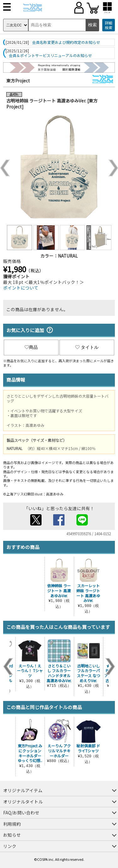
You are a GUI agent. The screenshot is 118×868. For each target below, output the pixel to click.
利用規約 (12, 824)
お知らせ (12, 835)
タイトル (87, 347)
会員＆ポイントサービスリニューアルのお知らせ (50, 55)
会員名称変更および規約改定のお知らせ (66, 42)
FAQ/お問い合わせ (21, 813)
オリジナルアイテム (23, 790)
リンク (10, 846)
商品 (31, 347)
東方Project (18, 81)
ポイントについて (21, 288)
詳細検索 (109, 25)
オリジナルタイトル (23, 802)
